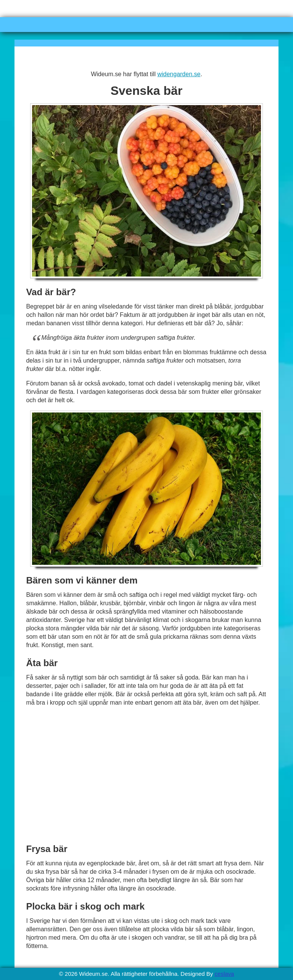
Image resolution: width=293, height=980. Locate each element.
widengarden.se (179, 74)
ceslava (225, 974)
